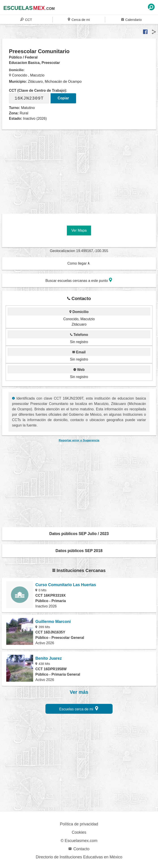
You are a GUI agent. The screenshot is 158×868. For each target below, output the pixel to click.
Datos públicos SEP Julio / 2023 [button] (79, 534)
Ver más (79, 692)
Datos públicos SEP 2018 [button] (79, 551)
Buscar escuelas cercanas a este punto (79, 280)
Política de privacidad (79, 824)
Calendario (131, 19)
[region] (80, 173)
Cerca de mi (79, 19)
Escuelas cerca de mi (79, 708)
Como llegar (79, 263)
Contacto (79, 849)
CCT (26, 19)
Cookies (79, 832)
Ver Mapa (79, 230)
